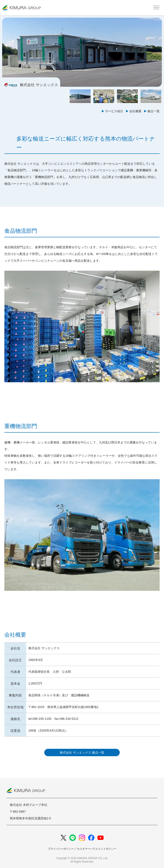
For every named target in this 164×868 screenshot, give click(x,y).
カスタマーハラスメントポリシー (97, 849)
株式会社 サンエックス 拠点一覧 (82, 752)
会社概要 (135, 111)
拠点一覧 (154, 111)
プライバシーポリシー (61, 849)
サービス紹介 (114, 111)
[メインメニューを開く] (156, 8)
